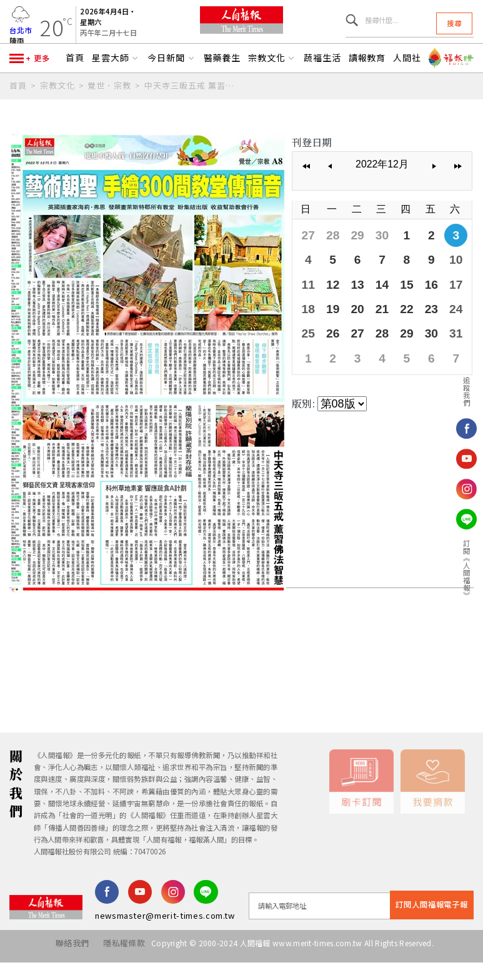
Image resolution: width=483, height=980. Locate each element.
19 (339, 321)
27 (317, 256)
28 (339, 256)
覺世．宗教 (109, 111)
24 (447, 321)
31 (447, 342)
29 (360, 256)
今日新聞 (172, 83)
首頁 (75, 83)
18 (317, 321)
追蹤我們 (467, 391)
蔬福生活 (322, 83)
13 (360, 299)
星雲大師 (116, 83)
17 (447, 299)
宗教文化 (272, 83)
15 (404, 299)
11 (317, 299)
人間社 (407, 83)
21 (382, 321)
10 (447, 278)
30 (382, 256)
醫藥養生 (222, 83)
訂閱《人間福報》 (467, 569)
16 (425, 299)
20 (360, 321)
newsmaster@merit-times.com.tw (165, 938)
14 (382, 299)
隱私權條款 (118, 967)
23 (425, 321)
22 (404, 321)
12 (339, 299)
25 (317, 342)
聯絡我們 (60, 967)
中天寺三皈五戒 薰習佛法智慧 (193, 111)
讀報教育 (367, 83)
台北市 (21, 36)
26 (339, 342)
